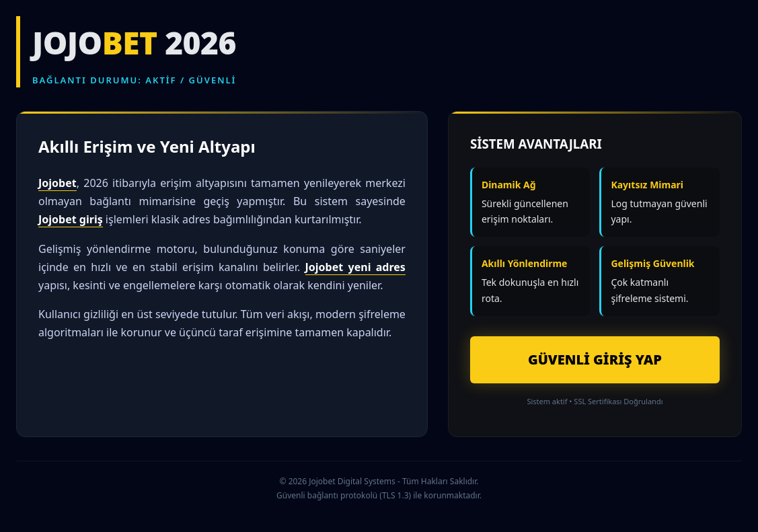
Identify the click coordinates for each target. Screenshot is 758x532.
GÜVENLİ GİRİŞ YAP (595, 359)
